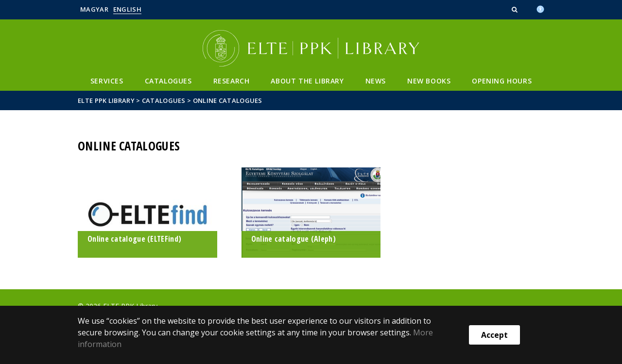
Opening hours (502, 81)
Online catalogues (228, 100)
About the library (307, 81)
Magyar (94, 9)
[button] (516, 9)
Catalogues (168, 81)
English (127, 9)
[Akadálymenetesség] (540, 8)
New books (429, 81)
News (376, 81)
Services (107, 81)
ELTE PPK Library (106, 100)
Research (232, 81)
